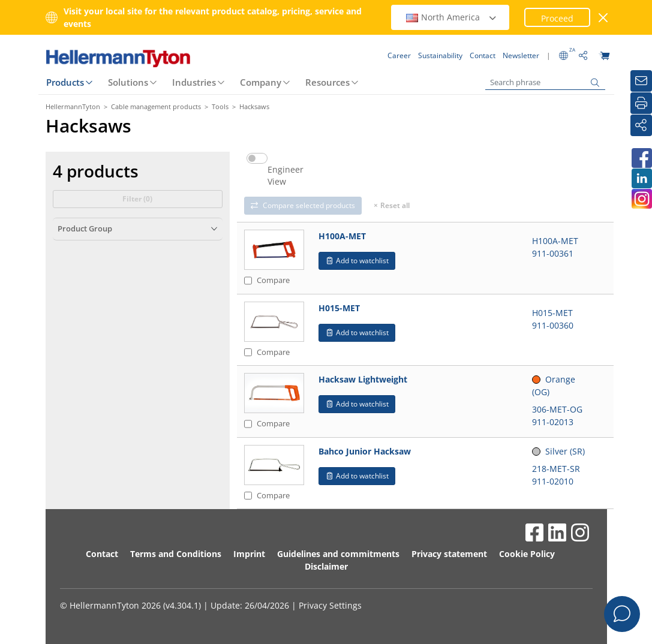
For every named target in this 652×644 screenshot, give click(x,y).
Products (65, 82)
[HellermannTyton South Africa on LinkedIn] (641, 178)
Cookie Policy (527, 554)
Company (261, 82)
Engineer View (286, 176)
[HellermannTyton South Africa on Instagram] (641, 199)
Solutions (128, 82)
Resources (327, 82)
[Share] (641, 125)
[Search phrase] (545, 82)
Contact (102, 554)
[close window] (603, 18)
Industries (194, 82)
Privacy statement (449, 554)
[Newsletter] (641, 81)
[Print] (641, 103)
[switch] (257, 158)
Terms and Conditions (176, 554)
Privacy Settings (330, 605)
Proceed (557, 18)
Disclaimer (326, 566)
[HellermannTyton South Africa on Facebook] (641, 158)
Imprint (249, 554)
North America (452, 17)
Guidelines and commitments (338, 554)
